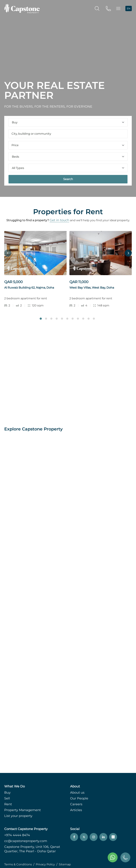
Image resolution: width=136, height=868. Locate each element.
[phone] (108, 8)
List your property (18, 816)
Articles (76, 810)
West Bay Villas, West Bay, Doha (92, 288)
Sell (7, 798)
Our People (79, 798)
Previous (8, 253)
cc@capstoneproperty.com (26, 841)
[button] (118, 8)
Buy (7, 793)
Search (68, 179)
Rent (8, 804)
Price (68, 145)
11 (94, 319)
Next (128, 253)
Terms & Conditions (18, 864)
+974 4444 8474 (17, 835)
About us (77, 793)
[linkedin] (103, 837)
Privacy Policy (45, 864)
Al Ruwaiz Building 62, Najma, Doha (29, 288)
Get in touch (59, 220)
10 (89, 319)
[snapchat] (113, 837)
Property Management (22, 810)
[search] (97, 8)
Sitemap (65, 864)
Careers (76, 804)
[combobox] (68, 134)
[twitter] (84, 837)
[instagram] (94, 837)
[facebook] (74, 837)
